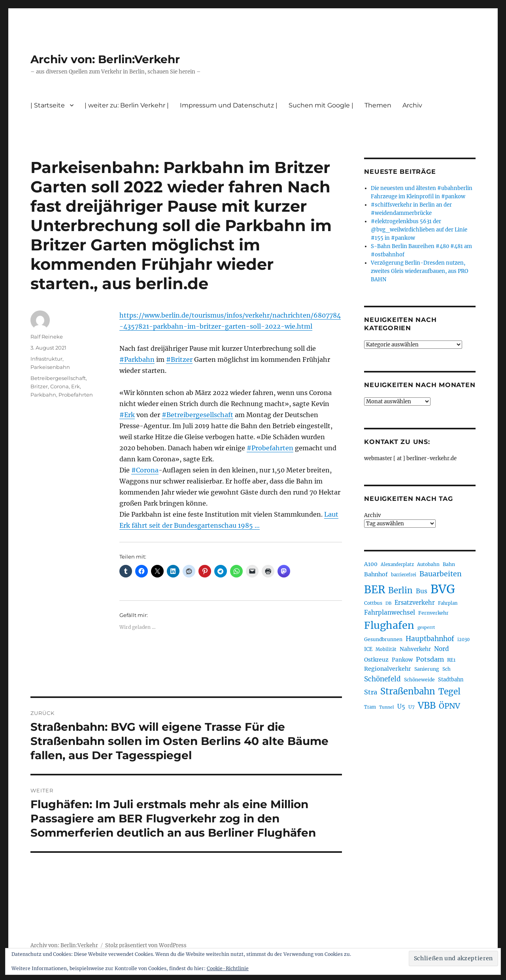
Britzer (39, 386)
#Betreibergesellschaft (197, 415)
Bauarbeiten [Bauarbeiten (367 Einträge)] (441, 574)
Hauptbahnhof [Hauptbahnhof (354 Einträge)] (430, 639)
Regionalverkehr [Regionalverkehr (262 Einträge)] (388, 669)
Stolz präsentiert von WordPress (146, 945)
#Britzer (179, 359)
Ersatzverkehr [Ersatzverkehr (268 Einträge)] (415, 603)
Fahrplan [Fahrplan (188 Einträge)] (448, 603)
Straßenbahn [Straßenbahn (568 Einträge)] (408, 691)
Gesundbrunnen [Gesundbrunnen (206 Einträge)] (383, 639)
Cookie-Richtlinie (228, 968)
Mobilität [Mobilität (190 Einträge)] (386, 649)
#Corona (145, 470)
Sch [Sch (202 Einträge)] (447, 669)
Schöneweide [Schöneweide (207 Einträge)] (419, 680)
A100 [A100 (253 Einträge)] (371, 564)
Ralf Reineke (47, 337)
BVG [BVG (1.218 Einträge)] (443, 589)
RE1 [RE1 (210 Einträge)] (451, 660)
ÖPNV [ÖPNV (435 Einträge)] (449, 706)
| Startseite (48, 105)
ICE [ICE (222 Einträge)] (368, 649)
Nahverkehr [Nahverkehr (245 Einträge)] (415, 649)
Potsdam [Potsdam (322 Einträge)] (430, 659)
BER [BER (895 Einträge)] (375, 590)
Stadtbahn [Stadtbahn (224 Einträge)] (451, 680)
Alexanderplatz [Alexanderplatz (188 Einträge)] (397, 564)
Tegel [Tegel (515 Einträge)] (449, 692)
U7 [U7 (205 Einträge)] (412, 707)
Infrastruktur (46, 359)
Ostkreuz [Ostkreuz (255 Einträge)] (376, 660)
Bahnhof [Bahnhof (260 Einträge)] (376, 574)
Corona (59, 386)
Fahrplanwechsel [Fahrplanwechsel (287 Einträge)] (390, 612)
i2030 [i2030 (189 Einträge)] (464, 640)
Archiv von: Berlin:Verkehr (105, 59)
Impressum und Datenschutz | (229, 105)
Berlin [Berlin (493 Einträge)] (400, 591)
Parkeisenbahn (50, 367)
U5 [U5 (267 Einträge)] (401, 707)
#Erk (127, 415)
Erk (76, 386)
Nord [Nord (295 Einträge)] (442, 649)
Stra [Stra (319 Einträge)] (371, 692)
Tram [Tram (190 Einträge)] (370, 707)
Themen (378, 105)
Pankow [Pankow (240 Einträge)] (402, 660)
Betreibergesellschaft (58, 378)
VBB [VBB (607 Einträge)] (427, 705)
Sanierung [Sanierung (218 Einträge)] (427, 669)
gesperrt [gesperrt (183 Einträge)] (426, 627)
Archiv (412, 105)
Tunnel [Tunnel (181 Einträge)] (387, 707)
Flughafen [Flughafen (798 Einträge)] (389, 625)
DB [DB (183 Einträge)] (388, 603)
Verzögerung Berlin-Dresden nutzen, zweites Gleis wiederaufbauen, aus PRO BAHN (419, 271)
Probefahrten (76, 395)
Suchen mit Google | (321, 105)
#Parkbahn (137, 359)
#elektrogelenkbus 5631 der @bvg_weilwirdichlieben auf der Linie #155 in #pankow (419, 230)
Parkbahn (43, 395)
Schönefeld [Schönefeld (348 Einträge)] (382, 679)
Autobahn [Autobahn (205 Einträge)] (428, 564)
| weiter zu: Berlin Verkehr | (127, 105)
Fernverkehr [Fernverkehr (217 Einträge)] (433, 613)
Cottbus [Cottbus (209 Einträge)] (373, 603)
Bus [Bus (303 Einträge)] (422, 591)
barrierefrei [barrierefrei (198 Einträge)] (404, 575)
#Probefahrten (270, 448)
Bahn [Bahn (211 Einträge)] (449, 564)
